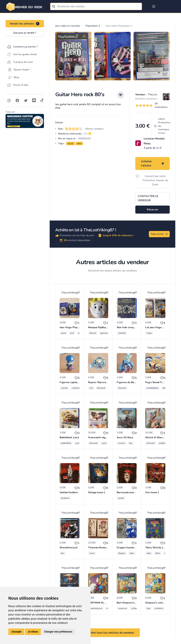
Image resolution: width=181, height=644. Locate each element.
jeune (63, 333)
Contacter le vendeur (148, 198)
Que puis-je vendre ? (25, 33)
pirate (121, 498)
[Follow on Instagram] (9, 101)
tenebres (65, 498)
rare (148, 608)
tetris (158, 553)
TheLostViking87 (157, 95)
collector (76, 388)
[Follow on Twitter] (26, 101)
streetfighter (152, 388)
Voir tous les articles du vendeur (112, 633)
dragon (122, 553)
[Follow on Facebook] (17, 101)
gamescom (106, 333)
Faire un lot (159, 234)
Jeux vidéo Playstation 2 (119, 26)
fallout (93, 333)
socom (122, 443)
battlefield (66, 443)
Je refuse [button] (33, 632)
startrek (122, 333)
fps (131, 443)
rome (92, 553)
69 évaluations (161, 105)
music (71, 143)
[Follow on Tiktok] (42, 101)
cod (77, 443)
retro (79, 143)
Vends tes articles (25, 24)
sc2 (91, 388)
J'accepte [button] (16, 632)
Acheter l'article (153, 163)
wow (104, 443)
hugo (149, 333)
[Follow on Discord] (34, 101)
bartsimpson (96, 608)
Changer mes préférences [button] (58, 632)
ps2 (72, 333)
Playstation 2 (93, 26)
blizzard (101, 388)
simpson (123, 608)
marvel (64, 388)
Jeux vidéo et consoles (68, 26)
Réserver (153, 210)
